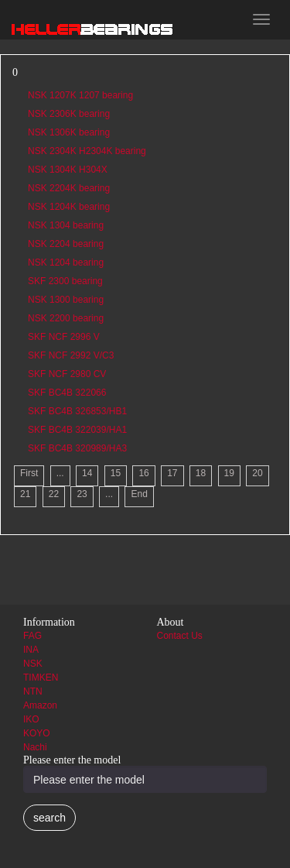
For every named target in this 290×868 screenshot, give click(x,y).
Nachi (35, 747)
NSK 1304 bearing (66, 225)
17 (172, 473)
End (139, 494)
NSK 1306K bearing (69, 132)
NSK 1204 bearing (66, 262)
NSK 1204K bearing (69, 207)
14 (87, 473)
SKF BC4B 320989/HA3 (77, 448)
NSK (33, 664)
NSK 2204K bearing (69, 188)
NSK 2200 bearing (66, 318)
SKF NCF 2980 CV (67, 374)
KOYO (37, 733)
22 (54, 494)
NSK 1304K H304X (68, 170)
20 (257, 473)
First (29, 473)
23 (82, 494)
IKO (31, 719)
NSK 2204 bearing (66, 244)
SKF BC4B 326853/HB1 (77, 411)
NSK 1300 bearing (66, 300)
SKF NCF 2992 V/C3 (71, 355)
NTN (33, 691)
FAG (32, 636)
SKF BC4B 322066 (67, 393)
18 (201, 473)
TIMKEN (41, 678)
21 (25, 494)
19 (229, 473)
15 (116, 473)
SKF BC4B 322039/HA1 (77, 430)
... (60, 473)
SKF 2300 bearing (65, 281)
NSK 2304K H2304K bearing (87, 151)
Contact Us (180, 636)
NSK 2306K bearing (69, 114)
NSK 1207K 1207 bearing (80, 95)
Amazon (40, 705)
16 (143, 473)
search (49, 818)
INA (31, 650)
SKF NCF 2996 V (64, 337)
